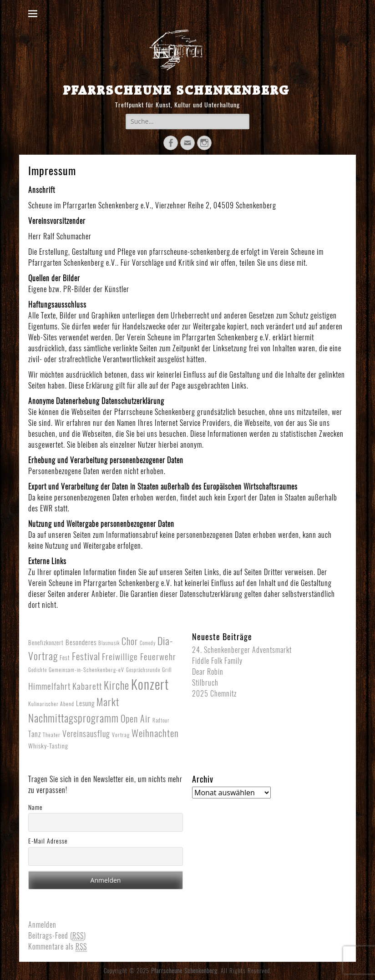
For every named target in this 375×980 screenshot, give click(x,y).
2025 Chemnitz (214, 694)
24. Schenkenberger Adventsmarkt (242, 650)
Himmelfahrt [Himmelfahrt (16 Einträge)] (49, 686)
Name (35, 807)
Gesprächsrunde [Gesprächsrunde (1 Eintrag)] (143, 670)
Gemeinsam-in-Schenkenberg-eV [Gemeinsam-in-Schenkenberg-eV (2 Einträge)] (86, 670)
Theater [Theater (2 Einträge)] (52, 735)
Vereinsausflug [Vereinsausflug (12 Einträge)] (86, 734)
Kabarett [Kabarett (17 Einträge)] (87, 686)
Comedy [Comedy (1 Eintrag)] (148, 643)
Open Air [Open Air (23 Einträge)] (136, 719)
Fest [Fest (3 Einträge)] (65, 658)
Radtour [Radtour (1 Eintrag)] (161, 720)
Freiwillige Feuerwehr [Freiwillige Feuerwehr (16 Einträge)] (139, 657)
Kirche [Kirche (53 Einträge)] (117, 685)
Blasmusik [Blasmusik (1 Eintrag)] (109, 643)
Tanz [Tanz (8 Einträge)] (35, 734)
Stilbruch (205, 683)
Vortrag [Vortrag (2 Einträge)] (121, 735)
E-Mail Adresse (48, 841)
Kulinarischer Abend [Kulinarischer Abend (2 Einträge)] (51, 704)
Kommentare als (58, 947)
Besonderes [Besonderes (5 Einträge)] (81, 642)
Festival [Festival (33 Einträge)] (86, 656)
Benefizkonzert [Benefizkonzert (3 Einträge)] (46, 643)
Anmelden (42, 925)
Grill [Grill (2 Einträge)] (167, 670)
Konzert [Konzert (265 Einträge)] (150, 684)
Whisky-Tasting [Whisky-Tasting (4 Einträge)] (48, 746)
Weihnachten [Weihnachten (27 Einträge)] (155, 733)
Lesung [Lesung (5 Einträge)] (85, 703)
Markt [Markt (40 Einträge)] (108, 702)
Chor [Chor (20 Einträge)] (130, 642)
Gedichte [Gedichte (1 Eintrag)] (38, 670)
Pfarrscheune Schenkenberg (176, 90)
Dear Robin (208, 672)
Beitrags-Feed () (57, 936)
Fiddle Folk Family (217, 661)
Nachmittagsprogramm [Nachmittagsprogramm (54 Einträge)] (73, 718)
